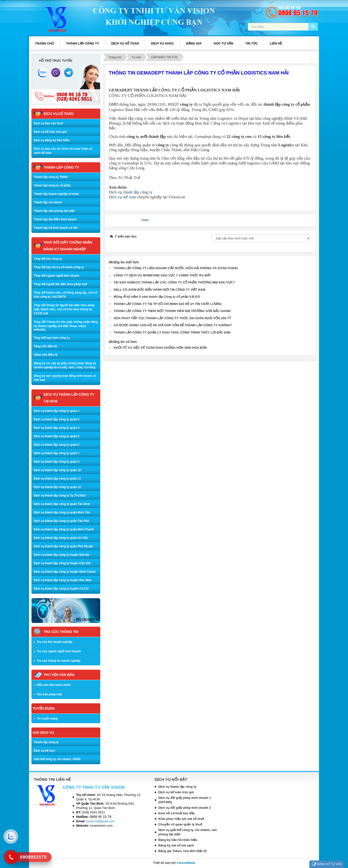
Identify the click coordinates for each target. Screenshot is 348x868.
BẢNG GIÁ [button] (194, 43)
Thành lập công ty (46, 742)
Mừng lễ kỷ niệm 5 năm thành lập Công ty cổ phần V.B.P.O (157, 297)
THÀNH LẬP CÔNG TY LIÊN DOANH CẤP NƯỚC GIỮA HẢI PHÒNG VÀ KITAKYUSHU (176, 268)
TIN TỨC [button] (252, 43)
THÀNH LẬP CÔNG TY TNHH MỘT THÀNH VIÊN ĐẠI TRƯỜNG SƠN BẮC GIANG (172, 311)
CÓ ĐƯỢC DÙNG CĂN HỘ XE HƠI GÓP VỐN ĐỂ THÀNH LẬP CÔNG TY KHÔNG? (173, 325)
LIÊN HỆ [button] (276, 43)
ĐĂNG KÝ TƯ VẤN (327, 864)
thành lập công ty (138, 192)
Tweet (145, 220)
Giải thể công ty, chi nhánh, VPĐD (57, 759)
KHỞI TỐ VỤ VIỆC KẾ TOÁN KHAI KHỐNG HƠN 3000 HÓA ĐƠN (160, 348)
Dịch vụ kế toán (122, 197)
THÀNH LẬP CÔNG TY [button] (83, 43)
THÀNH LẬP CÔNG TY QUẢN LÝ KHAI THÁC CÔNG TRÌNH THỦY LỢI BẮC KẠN (172, 332)
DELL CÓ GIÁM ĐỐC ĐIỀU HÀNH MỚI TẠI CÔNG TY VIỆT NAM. (160, 290)
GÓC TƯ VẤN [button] (223, 43)
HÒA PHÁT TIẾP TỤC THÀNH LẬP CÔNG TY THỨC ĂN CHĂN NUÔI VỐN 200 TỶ (172, 318)
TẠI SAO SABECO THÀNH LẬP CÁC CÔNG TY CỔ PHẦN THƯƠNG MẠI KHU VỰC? (174, 282)
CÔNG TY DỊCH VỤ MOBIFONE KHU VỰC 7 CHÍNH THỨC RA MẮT (162, 275)
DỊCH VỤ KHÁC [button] (163, 43)
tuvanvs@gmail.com (101, 821)
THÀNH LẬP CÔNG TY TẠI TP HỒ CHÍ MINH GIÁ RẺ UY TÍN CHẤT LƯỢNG (168, 304)
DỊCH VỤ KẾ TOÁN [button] (125, 43)
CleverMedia (186, 863)
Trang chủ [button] (45, 43)
